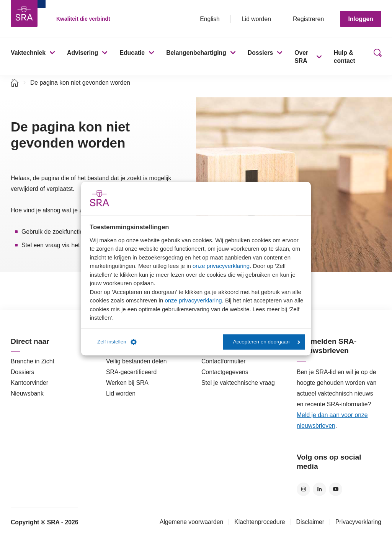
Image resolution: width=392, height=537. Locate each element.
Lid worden (256, 19)
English (210, 19)
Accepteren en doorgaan (267, 342)
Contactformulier (224, 361)
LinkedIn (319, 489)
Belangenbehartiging (196, 53)
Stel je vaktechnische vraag (238, 383)
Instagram (303, 489)
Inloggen (361, 19)
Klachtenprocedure (260, 522)
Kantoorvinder (29, 383)
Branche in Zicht (33, 361)
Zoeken (376, 57)
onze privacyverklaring (221, 266)
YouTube (336, 489)
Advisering (82, 53)
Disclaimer (310, 522)
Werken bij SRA (127, 383)
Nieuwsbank (27, 393)
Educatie (132, 53)
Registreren (308, 19)
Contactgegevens (225, 372)
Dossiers (261, 53)
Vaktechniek (28, 53)
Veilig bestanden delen (136, 361)
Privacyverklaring (358, 522)
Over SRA (301, 57)
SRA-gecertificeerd (131, 372)
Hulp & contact (345, 57)
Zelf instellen (117, 342)
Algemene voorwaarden (191, 522)
